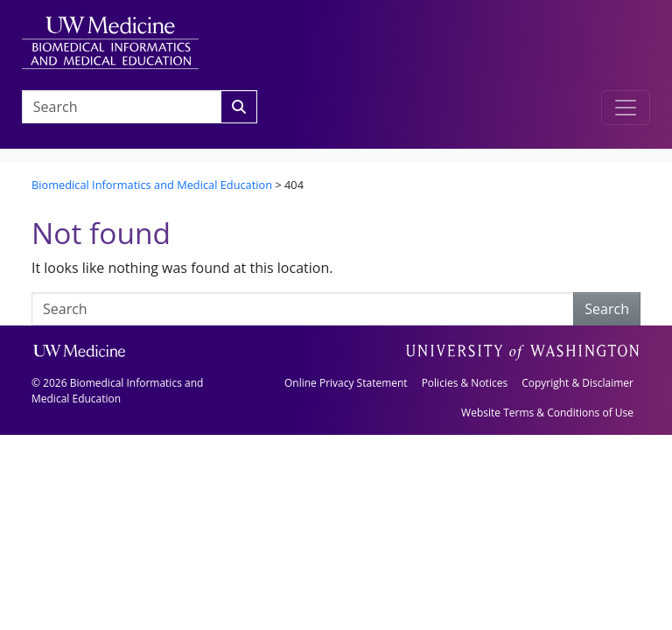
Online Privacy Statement (346, 383)
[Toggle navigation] (626, 108)
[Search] (239, 107)
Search (607, 309)
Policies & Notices (465, 383)
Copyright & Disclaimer (577, 383)
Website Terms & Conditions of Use (547, 413)
